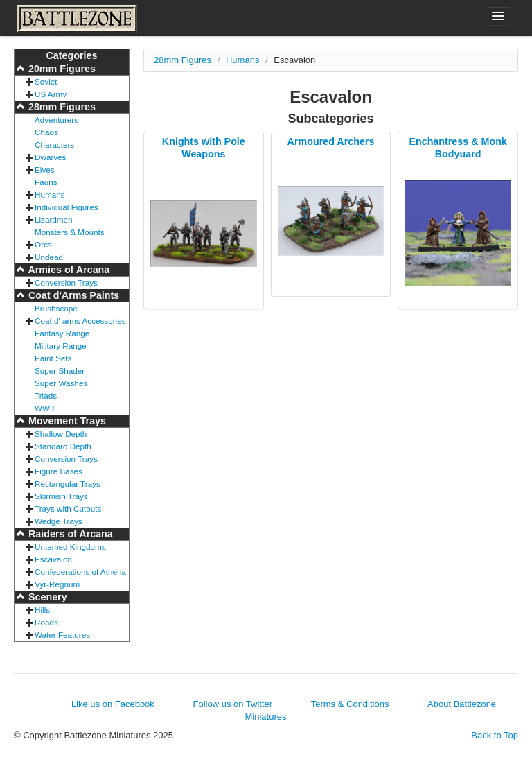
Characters (54, 145)
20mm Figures (61, 69)
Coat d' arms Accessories (80, 321)
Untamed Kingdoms (70, 547)
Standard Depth (63, 446)
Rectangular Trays (68, 484)
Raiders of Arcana (69, 534)
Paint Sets (53, 358)
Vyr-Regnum (57, 584)
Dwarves (50, 157)
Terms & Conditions (350, 704)
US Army (51, 94)
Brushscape (56, 308)
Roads (46, 622)
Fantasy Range (62, 333)
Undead (49, 257)
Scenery (46, 597)
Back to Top (495, 735)
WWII (45, 408)
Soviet (46, 81)
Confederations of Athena (80, 572)
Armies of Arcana (68, 270)
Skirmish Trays (61, 496)
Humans (50, 194)
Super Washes (61, 383)
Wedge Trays (59, 521)
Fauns (46, 182)
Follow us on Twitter (232, 704)
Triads (46, 396)
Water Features (62, 635)
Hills (42, 610)
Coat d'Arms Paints (72, 295)
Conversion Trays (66, 283)
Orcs (43, 244)
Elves (45, 170)
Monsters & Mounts (70, 232)
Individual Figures (66, 207)
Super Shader (60, 371)
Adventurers (56, 120)
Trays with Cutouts (68, 509)
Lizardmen (54, 219)
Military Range (61, 346)
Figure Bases (59, 471)
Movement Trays (66, 421)
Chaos (46, 132)
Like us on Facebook (113, 704)
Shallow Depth (61, 434)
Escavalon (53, 559)
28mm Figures (61, 107)
